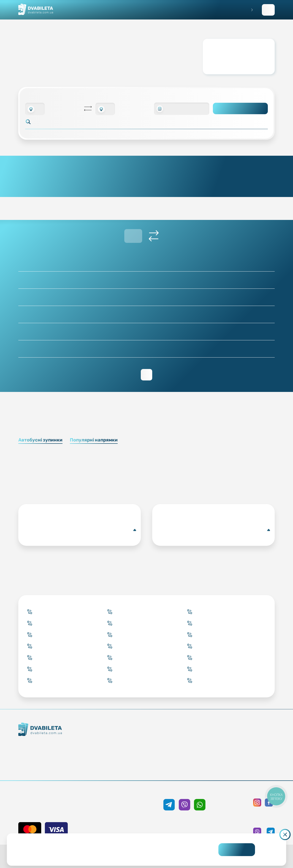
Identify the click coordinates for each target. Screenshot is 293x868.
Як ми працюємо (55, 745)
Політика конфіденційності (247, 744)
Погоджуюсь (237, 850)
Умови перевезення (186, 744)
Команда (55, 761)
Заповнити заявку (268, 10)
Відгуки (186, 761)
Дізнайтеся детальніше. (115, 853)
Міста (125, 769)
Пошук (240, 108)
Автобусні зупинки (40, 440)
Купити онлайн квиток (125, 736)
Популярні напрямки (94, 440)
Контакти (55, 753)
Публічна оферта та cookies (247, 736)
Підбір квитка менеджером (125, 752)
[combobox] (35, 109)
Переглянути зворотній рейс (146, 375)
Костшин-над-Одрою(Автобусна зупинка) (214, 530)
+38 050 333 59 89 (184, 791)
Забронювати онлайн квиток (125, 744)
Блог (186, 736)
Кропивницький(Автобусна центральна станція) (80, 530)
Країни (125, 761)
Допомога (186, 752)
